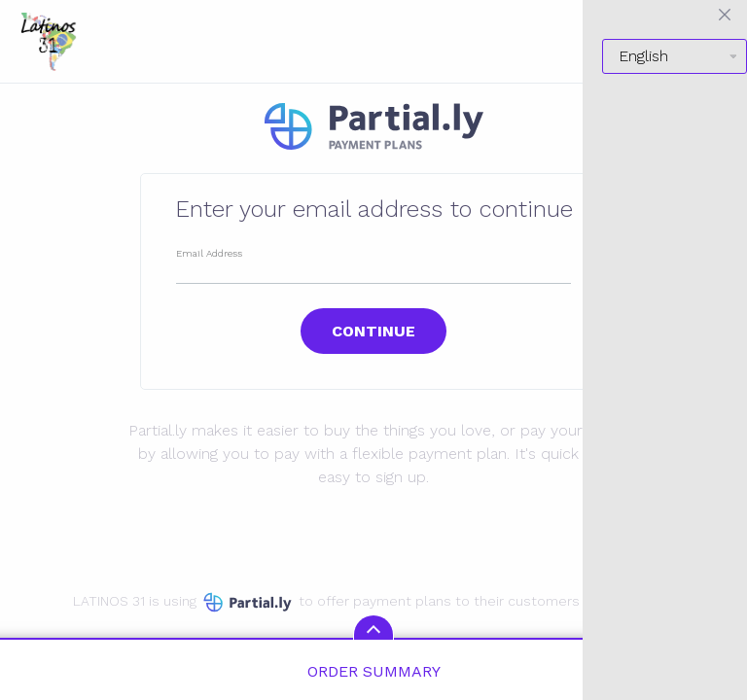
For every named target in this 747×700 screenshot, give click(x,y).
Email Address (209, 253)
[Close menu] (725, 15)
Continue (373, 331)
